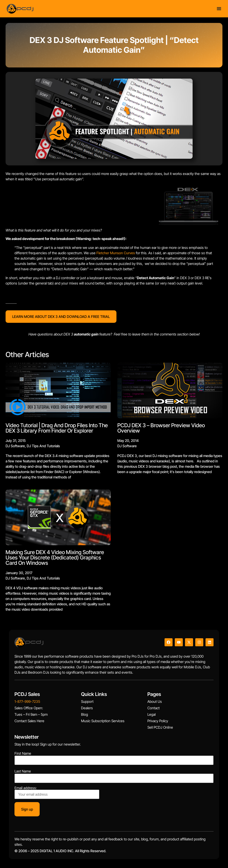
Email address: (57, 793)
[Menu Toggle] (219, 8)
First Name (23, 753)
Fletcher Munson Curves (116, 253)
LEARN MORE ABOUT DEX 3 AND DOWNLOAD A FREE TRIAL (61, 317)
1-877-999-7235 (27, 701)
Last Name (23, 771)
